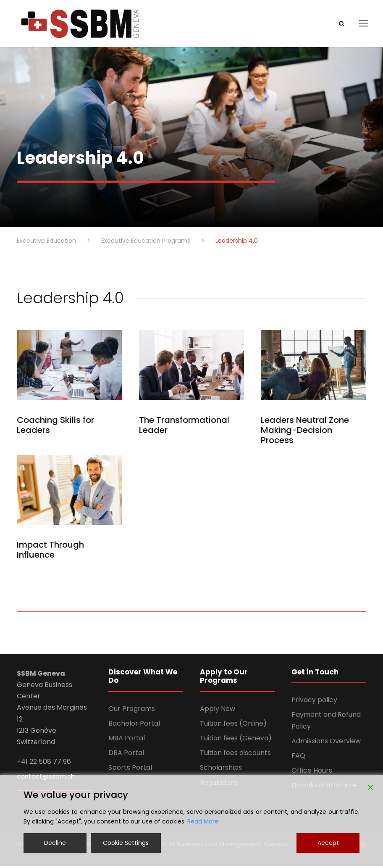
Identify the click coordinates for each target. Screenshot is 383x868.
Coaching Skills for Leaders (55, 427)
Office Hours (312, 772)
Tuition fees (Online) (233, 725)
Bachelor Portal (134, 725)
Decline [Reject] (55, 843)
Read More (203, 821)
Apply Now (218, 711)
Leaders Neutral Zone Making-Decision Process (305, 432)
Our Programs (132, 711)
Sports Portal (130, 770)
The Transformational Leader (184, 427)
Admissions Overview (326, 743)
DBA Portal (126, 755)
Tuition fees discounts (235, 755)
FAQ (298, 758)
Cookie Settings (126, 843)
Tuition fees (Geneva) (236, 740)
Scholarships (221, 770)
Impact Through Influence (50, 552)
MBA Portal (127, 740)
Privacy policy (314, 702)
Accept (328, 843)
